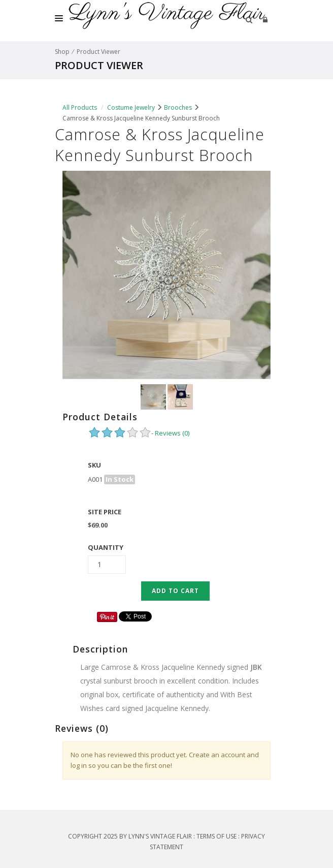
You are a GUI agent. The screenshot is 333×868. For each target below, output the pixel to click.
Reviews (172, 433)
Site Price (105, 512)
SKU (94, 465)
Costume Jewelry (131, 107)
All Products (80, 107)
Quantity (106, 547)
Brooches (178, 107)
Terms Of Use (217, 836)
